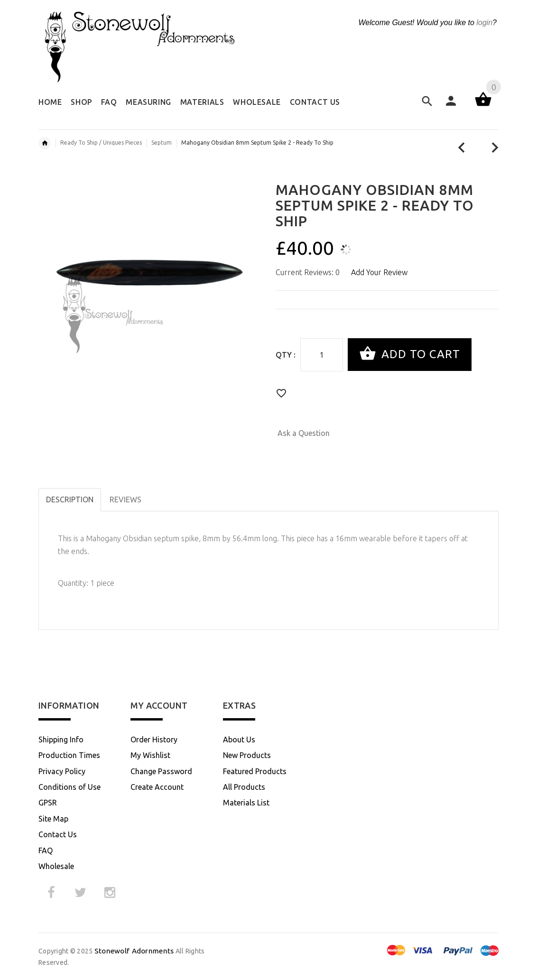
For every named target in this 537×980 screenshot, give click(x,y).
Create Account (157, 787)
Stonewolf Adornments (134, 951)
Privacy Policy (62, 771)
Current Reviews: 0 (308, 272)
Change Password (161, 771)
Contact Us (58, 834)
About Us (239, 740)
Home (45, 143)
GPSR (48, 803)
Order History (154, 740)
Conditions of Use (69, 787)
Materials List (246, 803)
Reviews (125, 499)
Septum (162, 143)
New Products (247, 755)
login (484, 23)
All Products (244, 787)
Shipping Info (61, 740)
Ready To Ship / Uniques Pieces (101, 143)
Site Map (53, 819)
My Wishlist (150, 755)
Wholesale (56, 866)
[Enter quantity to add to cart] (322, 355)
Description (70, 499)
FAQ (46, 851)
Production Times (69, 755)
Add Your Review (379, 272)
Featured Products (255, 771)
